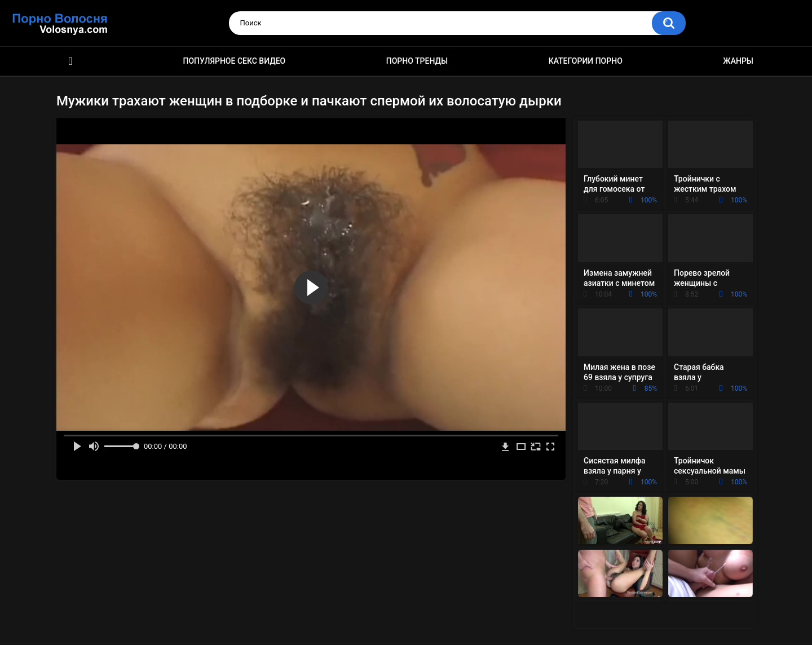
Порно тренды (417, 61)
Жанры (738, 61)
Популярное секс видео (235, 61)
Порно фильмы (70, 61)
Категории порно (586, 61)
